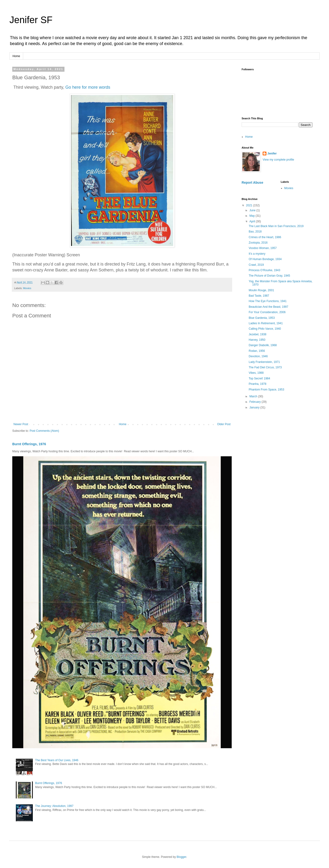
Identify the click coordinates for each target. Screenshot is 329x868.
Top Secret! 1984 (259, 378)
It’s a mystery (257, 254)
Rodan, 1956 (257, 351)
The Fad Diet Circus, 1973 (265, 367)
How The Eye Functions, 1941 (268, 301)
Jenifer (272, 154)
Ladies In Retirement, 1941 (266, 323)
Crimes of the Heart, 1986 (265, 237)
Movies (27, 288)
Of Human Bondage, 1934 (265, 259)
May (252, 216)
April (253, 221)
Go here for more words (88, 87)
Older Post (224, 424)
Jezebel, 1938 (258, 334)
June (253, 210)
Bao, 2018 (255, 232)
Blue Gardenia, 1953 (262, 318)
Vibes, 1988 (256, 373)
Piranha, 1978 (258, 384)
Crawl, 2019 (256, 265)
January (255, 407)
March (254, 396)
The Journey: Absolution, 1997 (54, 806)
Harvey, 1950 (257, 340)
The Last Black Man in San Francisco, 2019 (276, 226)
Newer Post (21, 424)
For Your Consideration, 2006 (267, 312)
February (255, 402)
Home (16, 56)
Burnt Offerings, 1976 (29, 444)
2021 (250, 205)
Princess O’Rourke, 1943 (264, 270)
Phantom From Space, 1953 (266, 390)
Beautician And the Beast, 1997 (268, 307)
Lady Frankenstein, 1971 (264, 362)
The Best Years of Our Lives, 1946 (57, 760)
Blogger (182, 857)
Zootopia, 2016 (258, 243)
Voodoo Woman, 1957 (263, 248)
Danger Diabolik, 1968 (263, 345)
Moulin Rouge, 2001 (261, 290)
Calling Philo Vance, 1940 (265, 329)
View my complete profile (278, 160)
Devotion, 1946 (258, 356)
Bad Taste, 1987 (259, 296)
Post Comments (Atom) (44, 431)
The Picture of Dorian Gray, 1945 (269, 276)
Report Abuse (252, 183)
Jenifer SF (31, 20)
